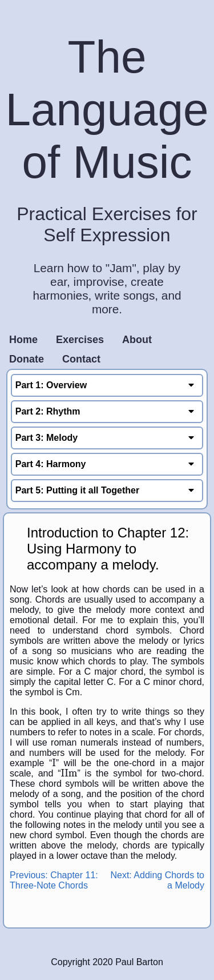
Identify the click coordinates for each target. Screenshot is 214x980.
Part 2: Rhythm (107, 411)
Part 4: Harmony (107, 464)
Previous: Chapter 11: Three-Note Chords (54, 880)
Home (23, 340)
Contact (81, 359)
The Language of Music (107, 109)
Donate (27, 359)
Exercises (80, 340)
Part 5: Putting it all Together (107, 490)
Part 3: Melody (107, 438)
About (137, 340)
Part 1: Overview (107, 385)
